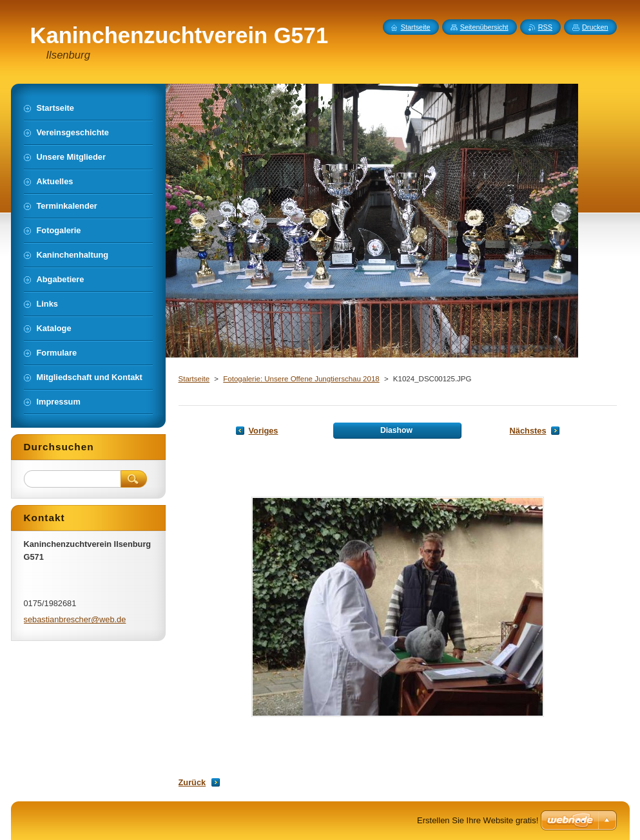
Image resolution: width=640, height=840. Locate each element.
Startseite (194, 379)
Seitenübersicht (484, 27)
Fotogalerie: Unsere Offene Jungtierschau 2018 (301, 379)
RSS (545, 27)
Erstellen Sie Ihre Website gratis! (478, 820)
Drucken (595, 27)
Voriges (264, 431)
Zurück (192, 782)
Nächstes (528, 431)
